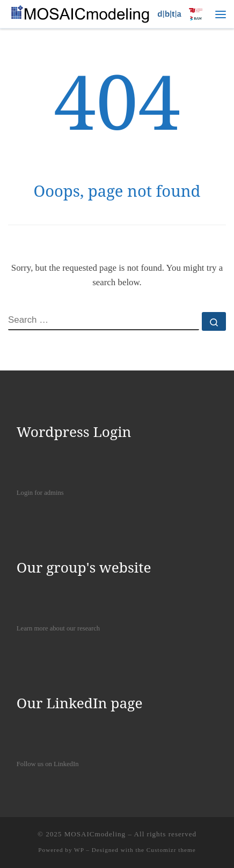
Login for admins (40, 493)
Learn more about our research (58, 628)
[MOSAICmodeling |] (108, 13)
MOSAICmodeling (95, 834)
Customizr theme (171, 850)
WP (79, 850)
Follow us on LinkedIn (48, 764)
